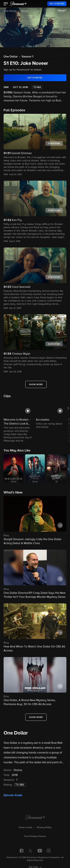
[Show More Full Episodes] (36, 384)
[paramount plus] (18, 4)
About (25, 11)
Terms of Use (25, 828)
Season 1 (27, 57)
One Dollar (10, 11)
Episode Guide (13, 795)
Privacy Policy (44, 828)
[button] (6, 4)
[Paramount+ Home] (35, 818)
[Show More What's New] (36, 717)
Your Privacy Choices (35, 836)
